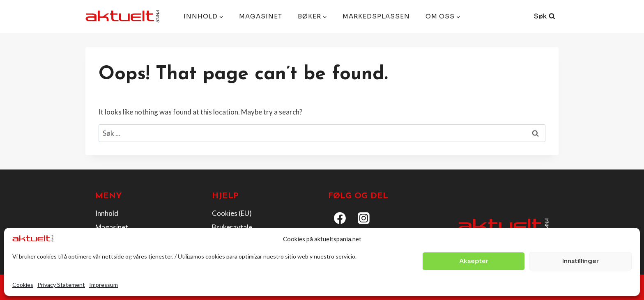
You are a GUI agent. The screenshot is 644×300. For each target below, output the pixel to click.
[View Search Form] (545, 16)
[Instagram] (364, 218)
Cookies (23, 285)
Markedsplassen (376, 16)
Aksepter (474, 261)
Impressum (103, 285)
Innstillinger (581, 261)
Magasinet (261, 16)
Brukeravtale (232, 227)
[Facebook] (340, 218)
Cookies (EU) (232, 213)
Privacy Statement (61, 285)
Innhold (107, 213)
